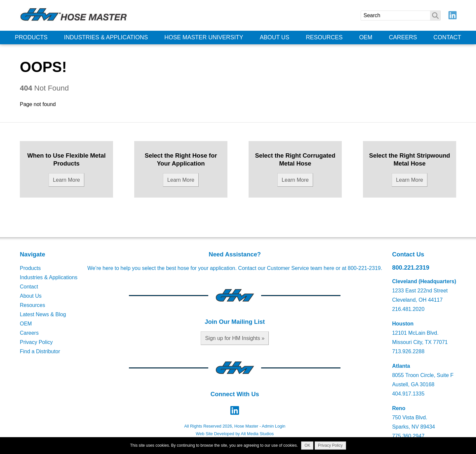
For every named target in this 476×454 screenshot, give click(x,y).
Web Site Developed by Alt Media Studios (235, 434)
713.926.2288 (408, 351)
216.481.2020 (408, 309)
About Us (275, 37)
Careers (403, 37)
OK (307, 445)
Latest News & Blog (43, 314)
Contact (447, 37)
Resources (324, 37)
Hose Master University (204, 37)
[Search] (401, 16)
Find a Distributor (40, 351)
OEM (366, 37)
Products (31, 37)
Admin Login (274, 426)
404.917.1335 (408, 394)
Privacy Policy (36, 342)
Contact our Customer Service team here (286, 268)
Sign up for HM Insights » (235, 338)
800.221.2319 (411, 267)
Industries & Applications (106, 37)
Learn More (66, 180)
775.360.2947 (408, 436)
